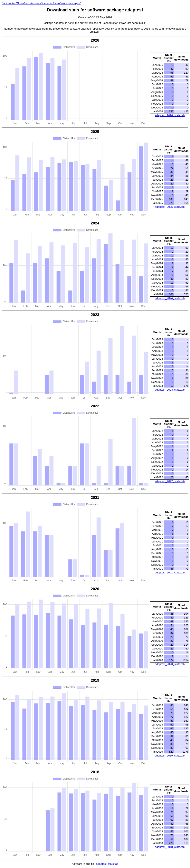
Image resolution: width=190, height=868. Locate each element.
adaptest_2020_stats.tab (170, 664)
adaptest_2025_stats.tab (170, 207)
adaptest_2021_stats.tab (170, 573)
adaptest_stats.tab (107, 864)
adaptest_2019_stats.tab (170, 756)
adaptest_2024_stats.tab (170, 298)
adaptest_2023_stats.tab (170, 390)
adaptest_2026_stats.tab (170, 115)
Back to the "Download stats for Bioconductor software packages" (41, 3)
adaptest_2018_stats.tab (170, 847)
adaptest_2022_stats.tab (170, 481)
